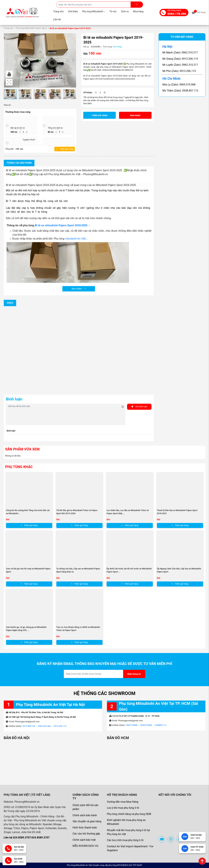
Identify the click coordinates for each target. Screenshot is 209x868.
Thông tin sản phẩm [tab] (19, 163)
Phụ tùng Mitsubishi (94, 12)
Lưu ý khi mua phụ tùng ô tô (123, 808)
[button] (73, 60)
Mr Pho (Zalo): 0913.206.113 (179, 71)
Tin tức (113, 12)
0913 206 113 (60, 726)
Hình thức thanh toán (85, 828)
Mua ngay (135, 115)
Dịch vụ (125, 12)
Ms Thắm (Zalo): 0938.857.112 (180, 91)
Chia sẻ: (7, 105)
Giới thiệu (73, 12)
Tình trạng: (108, 47)
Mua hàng (138, 12)
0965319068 (146, 725)
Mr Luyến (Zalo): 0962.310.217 (180, 65)
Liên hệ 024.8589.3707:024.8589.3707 (27, 838)
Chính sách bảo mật (84, 840)
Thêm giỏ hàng (64, 149)
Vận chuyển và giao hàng (87, 821)
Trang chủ (58, 12)
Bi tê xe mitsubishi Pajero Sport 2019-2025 (61, 225)
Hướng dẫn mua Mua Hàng (123, 802)
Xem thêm (79, 289)
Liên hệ (57, 20)
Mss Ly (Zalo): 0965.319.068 (179, 85)
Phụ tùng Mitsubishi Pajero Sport (31, 28)
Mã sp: (86, 47)
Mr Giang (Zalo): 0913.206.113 (180, 59)
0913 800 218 (29, 726)
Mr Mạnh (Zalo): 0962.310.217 (180, 53)
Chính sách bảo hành (85, 815)
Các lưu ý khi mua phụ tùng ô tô (125, 840)
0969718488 (132, 725)
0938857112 (161, 725)
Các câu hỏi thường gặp (86, 834)
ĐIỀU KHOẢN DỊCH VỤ (85, 846)
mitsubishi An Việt (75, 239)
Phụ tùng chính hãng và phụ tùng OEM (129, 814)
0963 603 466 (44, 726)
